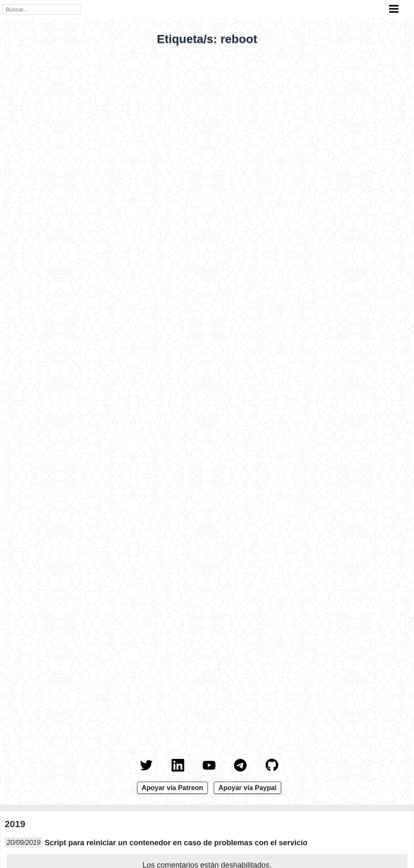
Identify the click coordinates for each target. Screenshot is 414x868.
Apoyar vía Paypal (247, 788)
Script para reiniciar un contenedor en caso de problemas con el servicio (176, 843)
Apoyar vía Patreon (172, 788)
